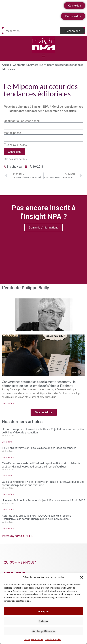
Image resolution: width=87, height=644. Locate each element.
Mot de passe (12, 133)
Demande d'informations (43, 227)
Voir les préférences (43, 631)
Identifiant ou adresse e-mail (22, 121)
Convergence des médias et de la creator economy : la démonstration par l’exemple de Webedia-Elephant (39, 384)
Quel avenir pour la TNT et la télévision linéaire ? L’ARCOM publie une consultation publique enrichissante (43, 483)
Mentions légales (53, 639)
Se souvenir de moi (15, 145)
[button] (82, 577)
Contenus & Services (26, 65)
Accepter (44, 611)
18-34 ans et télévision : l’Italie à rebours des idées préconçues (39, 448)
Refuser (44, 621)
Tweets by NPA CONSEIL (17, 536)
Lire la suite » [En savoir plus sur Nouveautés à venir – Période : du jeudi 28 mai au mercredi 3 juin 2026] (8, 509)
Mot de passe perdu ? (15, 159)
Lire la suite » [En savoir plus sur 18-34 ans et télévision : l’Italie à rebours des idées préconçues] (8, 457)
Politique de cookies (34, 639)
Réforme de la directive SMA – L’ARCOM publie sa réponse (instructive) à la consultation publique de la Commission (36, 517)
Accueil (6, 65)
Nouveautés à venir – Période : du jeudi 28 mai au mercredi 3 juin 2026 (43, 500)
